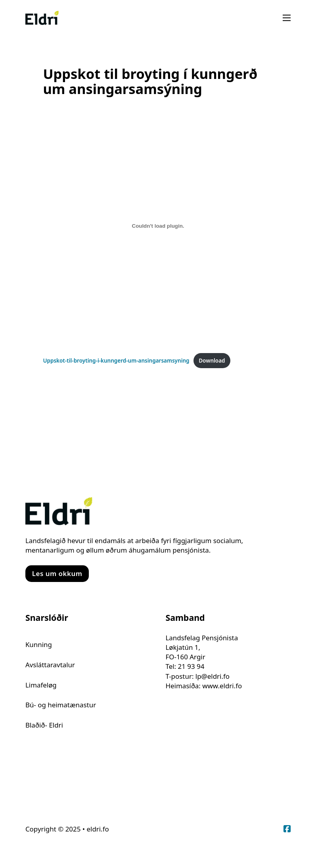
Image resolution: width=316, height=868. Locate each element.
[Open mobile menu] (287, 18)
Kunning (39, 644)
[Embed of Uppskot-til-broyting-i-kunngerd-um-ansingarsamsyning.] (158, 226)
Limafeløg (41, 685)
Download (212, 361)
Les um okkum (57, 573)
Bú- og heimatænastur (61, 705)
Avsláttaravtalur (50, 665)
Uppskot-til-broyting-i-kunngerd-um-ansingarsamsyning (116, 361)
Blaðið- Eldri (44, 725)
